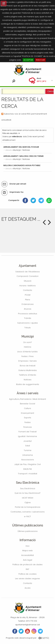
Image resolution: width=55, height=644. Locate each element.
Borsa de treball (28, 366)
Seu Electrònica (28, 488)
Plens (28, 300)
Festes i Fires (27, 356)
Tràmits (28, 318)
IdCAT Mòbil (28, 498)
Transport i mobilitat (27, 474)
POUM (28, 295)
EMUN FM (27, 469)
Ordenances (27, 304)
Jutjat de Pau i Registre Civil (27, 464)
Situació (28, 281)
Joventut (27, 441)
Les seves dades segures (27, 579)
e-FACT (27, 516)
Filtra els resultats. (10, 133)
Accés (28, 588)
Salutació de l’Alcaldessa (27, 272)
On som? (27, 342)
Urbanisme (28, 455)
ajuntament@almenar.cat (27, 625)
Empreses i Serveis (27, 361)
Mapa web (27, 551)
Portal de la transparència (28, 507)
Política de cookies (27, 574)
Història (27, 347)
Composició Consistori (27, 276)
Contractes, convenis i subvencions (28, 512)
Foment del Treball (27, 432)
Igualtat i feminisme (27, 436)
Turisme (28, 450)
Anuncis (28, 309)
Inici (27, 546)
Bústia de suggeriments (28, 384)
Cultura (27, 408)
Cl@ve (28, 502)
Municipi (17, 150)
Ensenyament (27, 413)
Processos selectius (28, 314)
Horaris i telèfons (27, 286)
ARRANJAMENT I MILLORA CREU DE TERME (23, 156)
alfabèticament (9, 140)
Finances (28, 427)
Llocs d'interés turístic (27, 352)
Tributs (27, 328)
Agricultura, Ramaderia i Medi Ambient (27, 399)
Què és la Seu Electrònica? (27, 493)
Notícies (26, 150)
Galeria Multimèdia (27, 370)
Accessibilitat (27, 555)
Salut (28, 446)
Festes (28, 422)
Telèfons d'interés (27, 375)
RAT (27, 569)
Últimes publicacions (28, 531)
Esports (28, 418)
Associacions (28, 460)
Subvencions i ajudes (28, 323)
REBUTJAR (40, 60)
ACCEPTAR (28, 60)
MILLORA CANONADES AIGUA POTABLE (22, 165)
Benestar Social (27, 404)
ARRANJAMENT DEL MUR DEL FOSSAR (21, 147)
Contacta (27, 290)
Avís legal (28, 560)
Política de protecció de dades (27, 565)
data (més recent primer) (34, 137)
